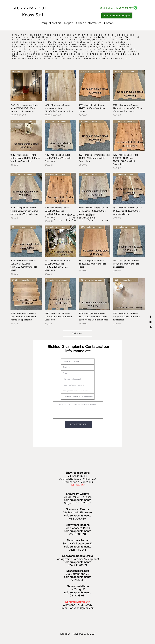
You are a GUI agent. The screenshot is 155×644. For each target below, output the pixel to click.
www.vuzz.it (41, 59)
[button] (69, 23)
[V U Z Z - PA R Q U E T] (34, 8)
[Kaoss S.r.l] (43, 15)
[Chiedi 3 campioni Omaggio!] (117, 16)
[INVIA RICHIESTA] (78, 424)
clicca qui (87, 482)
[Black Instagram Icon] (151, 322)
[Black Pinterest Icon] (151, 327)
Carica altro (77, 333)
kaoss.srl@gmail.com (82, 608)
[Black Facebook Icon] (151, 317)
